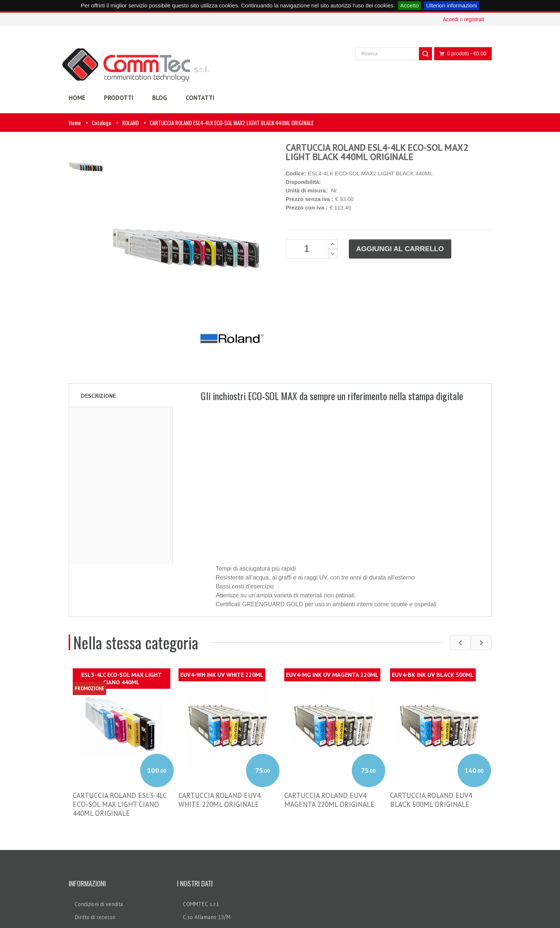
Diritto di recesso (95, 865)
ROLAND (130, 123)
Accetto (409, 5)
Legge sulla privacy (97, 891)
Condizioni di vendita (99, 852)
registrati (474, 19)
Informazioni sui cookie (102, 878)
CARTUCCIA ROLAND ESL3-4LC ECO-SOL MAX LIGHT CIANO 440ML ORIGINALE (120, 752)
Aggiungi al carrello (400, 249)
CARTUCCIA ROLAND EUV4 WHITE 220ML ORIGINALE (220, 748)
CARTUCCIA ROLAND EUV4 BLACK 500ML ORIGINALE (431, 748)
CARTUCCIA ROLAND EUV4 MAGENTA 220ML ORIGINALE (329, 748)
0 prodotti (461, 54)
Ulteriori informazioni (451, 5)
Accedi (451, 19)
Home (75, 123)
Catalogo (101, 123)
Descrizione (98, 396)
